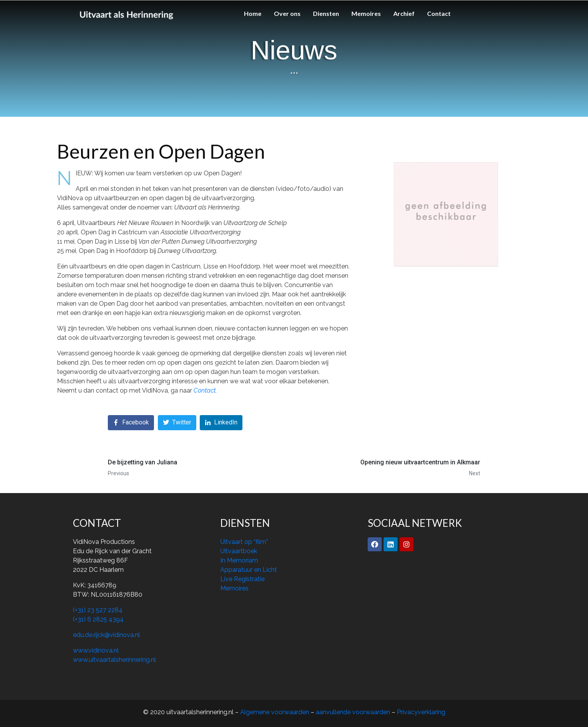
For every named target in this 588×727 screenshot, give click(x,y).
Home (253, 13)
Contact (439, 13)
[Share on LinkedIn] (221, 423)
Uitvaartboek (239, 551)
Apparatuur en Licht (249, 570)
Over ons (287, 13)
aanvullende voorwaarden (353, 712)
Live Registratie (242, 579)
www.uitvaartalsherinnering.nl (114, 660)
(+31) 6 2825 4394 (98, 619)
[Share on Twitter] (177, 423)
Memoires (366, 13)
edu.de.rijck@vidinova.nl (106, 635)
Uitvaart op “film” (244, 542)
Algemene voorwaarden (275, 712)
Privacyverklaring (421, 712)
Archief (404, 13)
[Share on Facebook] (131, 423)
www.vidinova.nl (96, 650)
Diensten (326, 13)
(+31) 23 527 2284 (98, 610)
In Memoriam (239, 560)
